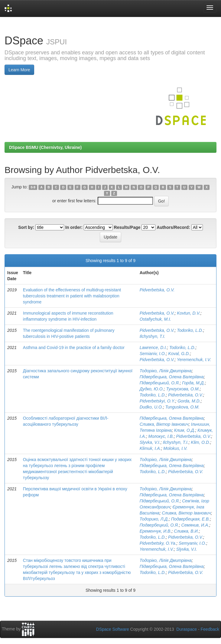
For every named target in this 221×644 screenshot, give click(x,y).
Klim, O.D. (200, 442)
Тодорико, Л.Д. (154, 519)
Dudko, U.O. (151, 407)
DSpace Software (113, 629)
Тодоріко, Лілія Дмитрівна (166, 371)
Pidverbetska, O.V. (157, 290)
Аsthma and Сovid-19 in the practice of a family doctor (74, 348)
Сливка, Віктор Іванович (164, 424)
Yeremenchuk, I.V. (194, 360)
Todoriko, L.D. (190, 330)
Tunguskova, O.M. (182, 407)
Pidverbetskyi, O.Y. (158, 401)
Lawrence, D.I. (153, 348)
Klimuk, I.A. (150, 448)
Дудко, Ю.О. (152, 389)
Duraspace (187, 629)
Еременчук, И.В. (156, 531)
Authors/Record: (173, 227)
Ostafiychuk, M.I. (155, 319)
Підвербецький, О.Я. (160, 383)
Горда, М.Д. (193, 383)
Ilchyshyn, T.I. (153, 336)
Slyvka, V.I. (150, 442)
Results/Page (127, 227)
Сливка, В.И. (186, 531)
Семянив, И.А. (195, 525)
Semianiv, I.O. (153, 354)
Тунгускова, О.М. (183, 389)
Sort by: (26, 227)
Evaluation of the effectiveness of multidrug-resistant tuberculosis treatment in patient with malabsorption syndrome (72, 296)
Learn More (19, 70)
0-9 (33, 187)
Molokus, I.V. (175, 448)
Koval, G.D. (179, 354)
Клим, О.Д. (185, 430)
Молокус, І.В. (161, 436)
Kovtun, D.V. (189, 313)
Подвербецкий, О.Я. (159, 525)
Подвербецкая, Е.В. (190, 519)
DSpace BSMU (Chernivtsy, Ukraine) (45, 147)
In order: (74, 227)
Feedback (210, 629)
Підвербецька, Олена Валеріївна (172, 377)
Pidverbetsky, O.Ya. (158, 543)
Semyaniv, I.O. (192, 543)
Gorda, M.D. (189, 401)
